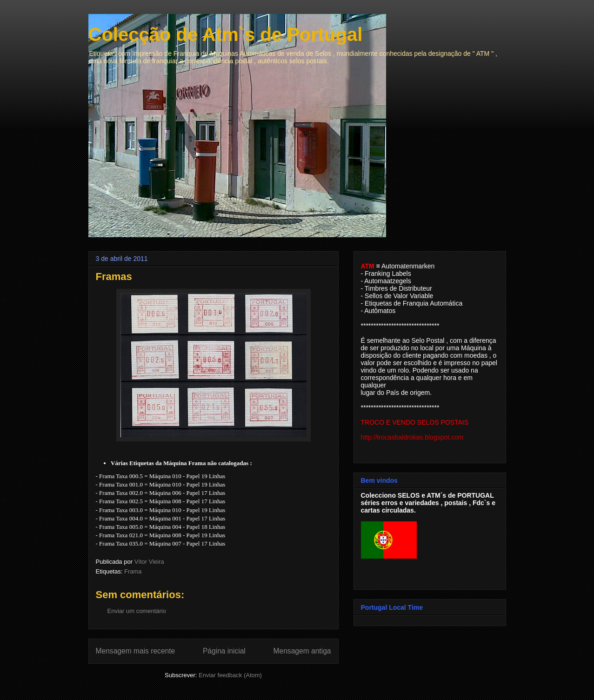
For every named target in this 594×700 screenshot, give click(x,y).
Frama (133, 571)
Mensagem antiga (302, 651)
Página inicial (224, 651)
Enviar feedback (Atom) (230, 675)
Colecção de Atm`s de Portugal (226, 34)
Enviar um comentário (137, 611)
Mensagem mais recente (136, 651)
